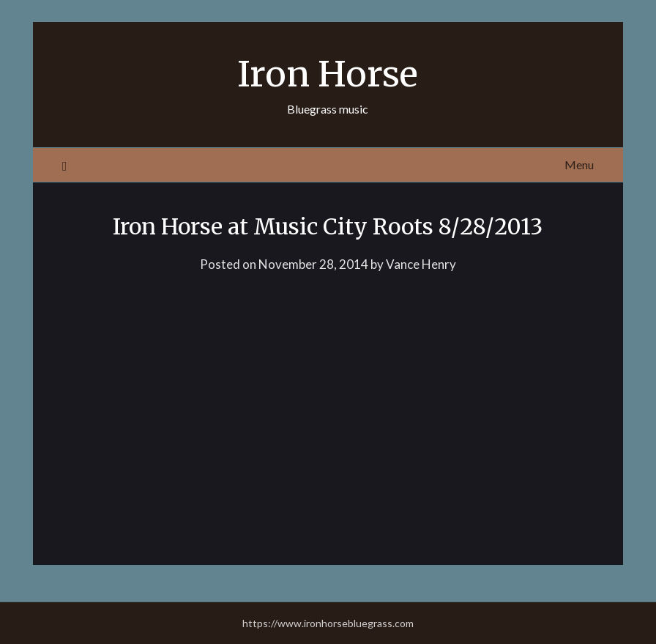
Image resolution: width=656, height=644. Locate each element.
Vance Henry (421, 264)
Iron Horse (328, 74)
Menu (579, 164)
